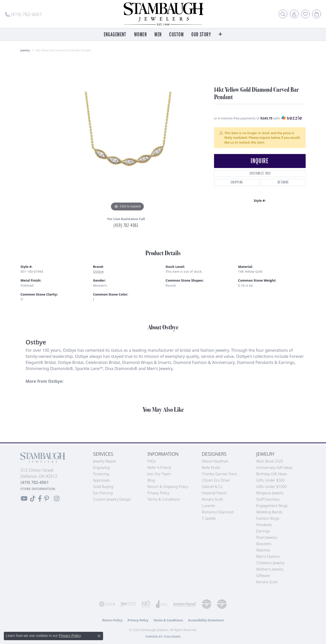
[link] (24, 14)
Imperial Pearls (214, 493)
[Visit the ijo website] (128, 604)
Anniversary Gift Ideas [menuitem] (274, 467)
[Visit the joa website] (162, 604)
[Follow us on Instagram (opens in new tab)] (57, 499)
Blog (151, 480)
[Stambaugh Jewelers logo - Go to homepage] (163, 14)
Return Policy (112, 620)
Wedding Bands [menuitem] (269, 512)
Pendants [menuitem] (264, 525)
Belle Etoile (211, 467)
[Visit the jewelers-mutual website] (185, 604)
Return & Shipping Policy (168, 487)
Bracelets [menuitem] (264, 544)
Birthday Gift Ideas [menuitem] (272, 474)
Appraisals (102, 480)
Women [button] (140, 35)
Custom (176, 35)
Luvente (208, 506)
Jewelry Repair (105, 461)
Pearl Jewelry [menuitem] (267, 537)
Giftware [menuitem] (263, 576)
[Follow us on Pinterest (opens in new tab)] (47, 499)
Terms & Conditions (164, 499)
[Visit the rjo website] (146, 604)
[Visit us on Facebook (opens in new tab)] (40, 499)
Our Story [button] (201, 35)
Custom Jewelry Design (112, 499)
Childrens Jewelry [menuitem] (270, 563)
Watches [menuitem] (263, 550)
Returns (283, 182)
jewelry (25, 50)
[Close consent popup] (99, 636)
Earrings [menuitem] (263, 531)
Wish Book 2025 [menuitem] (270, 461)
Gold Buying (103, 487)
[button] (283, 14)
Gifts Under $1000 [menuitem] (272, 487)
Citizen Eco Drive (216, 480)
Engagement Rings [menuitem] (272, 506)
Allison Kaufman (215, 461)
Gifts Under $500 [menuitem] (270, 480)
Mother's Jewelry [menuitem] (270, 569)
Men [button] (158, 35)
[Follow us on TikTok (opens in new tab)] (33, 499)
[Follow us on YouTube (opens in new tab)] (24, 499)
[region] (127, 136)
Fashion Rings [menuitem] (268, 518)
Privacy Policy (158, 493)
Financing (101, 474)
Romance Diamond (218, 512)
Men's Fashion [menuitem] (268, 556)
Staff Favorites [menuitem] (268, 499)
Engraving (102, 467)
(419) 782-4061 (126, 225)
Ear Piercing (103, 493)
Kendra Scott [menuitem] (267, 582)
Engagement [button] (115, 35)
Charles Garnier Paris (219, 474)
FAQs (152, 461)
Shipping (237, 182)
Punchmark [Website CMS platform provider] (172, 637)
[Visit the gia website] (107, 604)
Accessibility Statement (206, 620)
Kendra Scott (212, 499)
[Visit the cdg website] (207, 604)
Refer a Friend (159, 467)
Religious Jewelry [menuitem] (270, 493)
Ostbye (98, 271)
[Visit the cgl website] (222, 604)
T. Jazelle (209, 518)
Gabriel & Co (212, 487)
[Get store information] (38, 489)
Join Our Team (159, 474)
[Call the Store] (35, 482)
